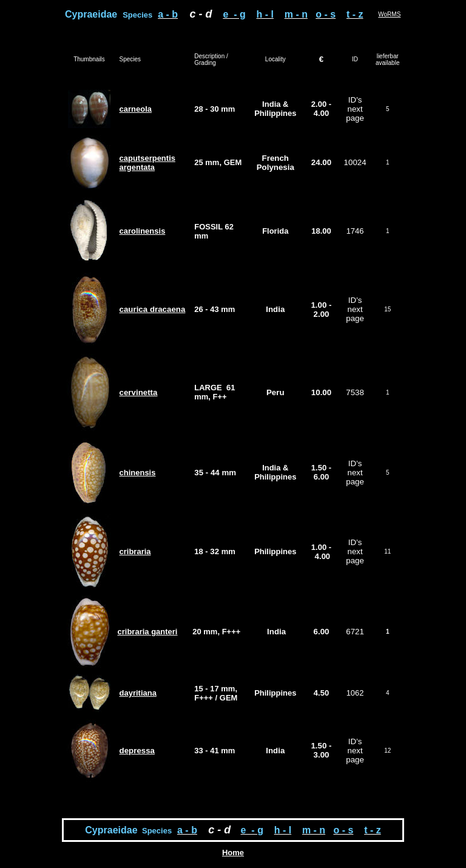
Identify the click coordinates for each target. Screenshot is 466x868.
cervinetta (139, 392)
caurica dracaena (153, 309)
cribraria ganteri (148, 632)
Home (233, 853)
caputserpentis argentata (147, 163)
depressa (137, 751)
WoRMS (389, 14)
